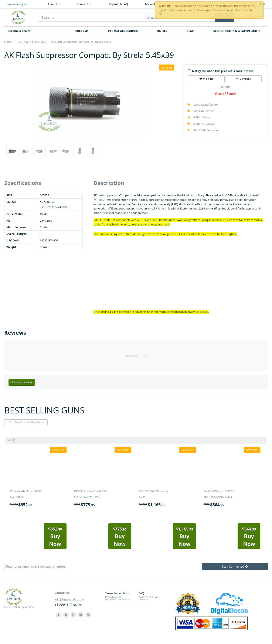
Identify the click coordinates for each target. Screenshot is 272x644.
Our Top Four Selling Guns (26, 422)
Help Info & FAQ (118, 4)
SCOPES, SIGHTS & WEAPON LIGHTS (237, 31)
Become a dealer (19, 31)
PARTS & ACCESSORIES (123, 31)
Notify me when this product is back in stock (221, 71)
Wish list (206, 79)
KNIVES (162, 31)
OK (161, 14)
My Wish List (153, 4)
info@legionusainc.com (69, 599)
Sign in (11, 4)
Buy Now (55, 537)
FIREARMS (82, 31)
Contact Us (84, 4)
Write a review (22, 382)
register (24, 4)
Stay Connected (235, 566)
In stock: (225, 87)
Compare (243, 79)
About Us (54, 4)
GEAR (190, 31)
